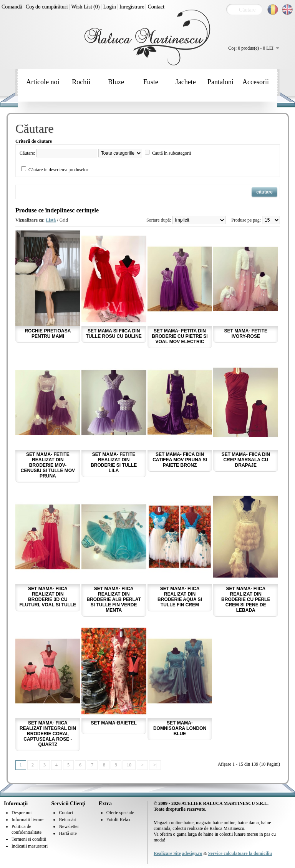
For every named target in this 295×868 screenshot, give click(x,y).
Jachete (186, 82)
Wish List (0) (85, 7)
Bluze (116, 82)
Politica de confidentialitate (27, 829)
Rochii (81, 82)
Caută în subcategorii (172, 153)
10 (129, 765)
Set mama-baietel (114, 723)
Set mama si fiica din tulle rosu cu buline (114, 334)
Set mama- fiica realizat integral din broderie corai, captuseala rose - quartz (48, 734)
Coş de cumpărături (47, 7)
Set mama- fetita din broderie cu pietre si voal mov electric (180, 336)
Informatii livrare (27, 820)
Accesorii (256, 82)
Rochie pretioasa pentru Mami (48, 334)
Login (109, 7)
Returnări (67, 820)
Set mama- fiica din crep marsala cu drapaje (246, 460)
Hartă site (68, 833)
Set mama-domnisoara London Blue (180, 728)
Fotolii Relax (118, 820)
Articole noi (43, 82)
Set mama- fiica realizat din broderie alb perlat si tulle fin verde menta (114, 599)
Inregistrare (132, 7)
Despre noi (22, 813)
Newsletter (69, 826)
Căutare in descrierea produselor (58, 170)
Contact (156, 7)
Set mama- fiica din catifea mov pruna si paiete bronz (180, 460)
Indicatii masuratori (30, 846)
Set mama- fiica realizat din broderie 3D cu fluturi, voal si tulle (48, 597)
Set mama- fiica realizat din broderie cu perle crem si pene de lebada (246, 599)
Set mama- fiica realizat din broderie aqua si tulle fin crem (180, 597)
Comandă (12, 7)
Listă (51, 220)
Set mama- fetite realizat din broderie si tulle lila (114, 462)
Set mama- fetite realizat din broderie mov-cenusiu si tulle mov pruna (48, 465)
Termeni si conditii (29, 839)
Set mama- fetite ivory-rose (246, 334)
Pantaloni (220, 82)
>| (155, 765)
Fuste (151, 82)
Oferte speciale (120, 813)
